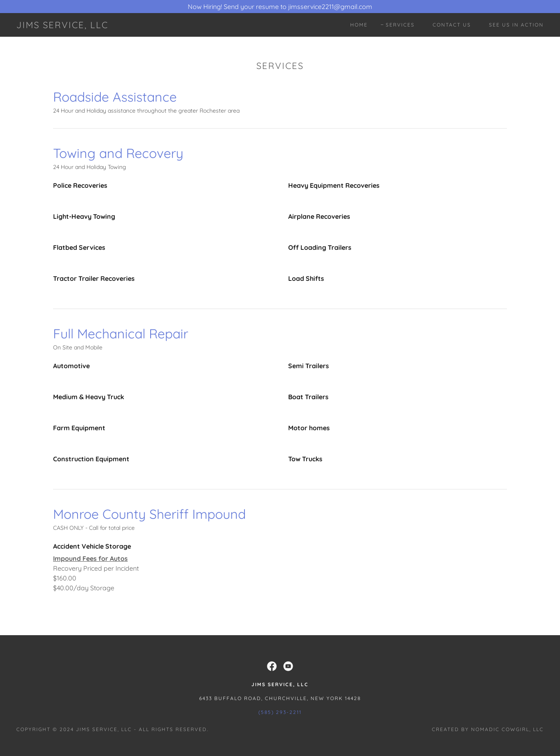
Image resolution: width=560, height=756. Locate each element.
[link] (62, 26)
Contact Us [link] (452, 25)
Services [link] (400, 25)
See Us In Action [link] (516, 25)
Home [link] (359, 25)
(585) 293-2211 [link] (280, 712)
